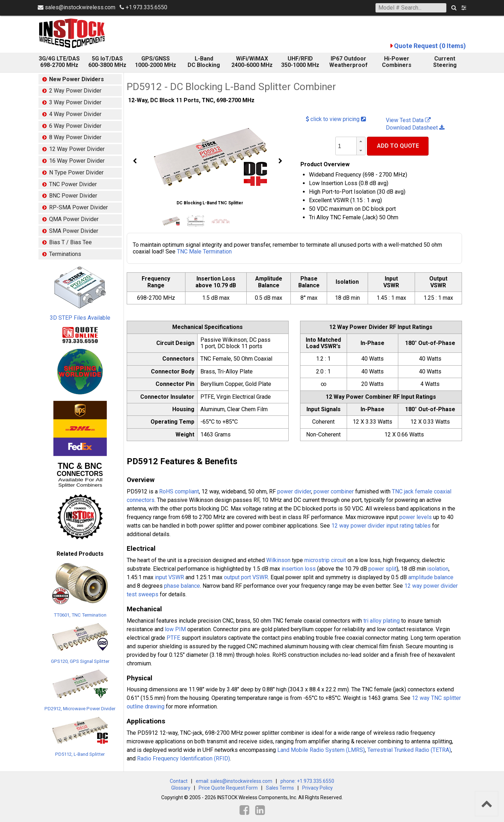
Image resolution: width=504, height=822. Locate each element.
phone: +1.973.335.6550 (307, 781)
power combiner (334, 491)
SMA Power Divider (74, 231)
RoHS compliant (179, 491)
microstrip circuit (325, 560)
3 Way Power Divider (75, 102)
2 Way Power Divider (75, 91)
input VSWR (169, 577)
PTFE (173, 638)
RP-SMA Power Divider (78, 207)
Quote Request (430, 46)
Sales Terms (280, 788)
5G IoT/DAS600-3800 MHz (107, 62)
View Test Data (408, 120)
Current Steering (445, 62)
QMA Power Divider (74, 219)
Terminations (65, 254)
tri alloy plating (382, 621)
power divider (294, 491)
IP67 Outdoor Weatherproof (348, 62)
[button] (361, 142)
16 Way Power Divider (77, 161)
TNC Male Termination (204, 252)
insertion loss (299, 569)
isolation (438, 569)
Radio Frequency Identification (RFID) (183, 758)
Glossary (181, 788)
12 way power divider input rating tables (381, 526)
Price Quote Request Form (228, 788)
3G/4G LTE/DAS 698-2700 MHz (59, 62)
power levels (416, 517)
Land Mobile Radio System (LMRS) (321, 750)
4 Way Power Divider (75, 114)
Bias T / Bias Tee (70, 242)
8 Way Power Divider (75, 137)
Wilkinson (278, 560)
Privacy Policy (317, 788)
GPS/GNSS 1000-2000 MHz (156, 62)
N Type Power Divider (76, 172)
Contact (179, 781)
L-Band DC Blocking (204, 62)
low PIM (175, 629)
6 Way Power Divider (75, 126)
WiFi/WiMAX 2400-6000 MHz (252, 62)
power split (382, 569)
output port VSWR (246, 577)
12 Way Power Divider (77, 149)
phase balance (182, 586)
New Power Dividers (77, 79)
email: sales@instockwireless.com (234, 781)
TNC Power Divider (73, 184)
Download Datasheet (415, 128)
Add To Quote (398, 146)
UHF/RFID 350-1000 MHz (300, 62)
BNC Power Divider (73, 196)
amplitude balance (431, 577)
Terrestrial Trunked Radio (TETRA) (409, 750)
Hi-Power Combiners (397, 62)
